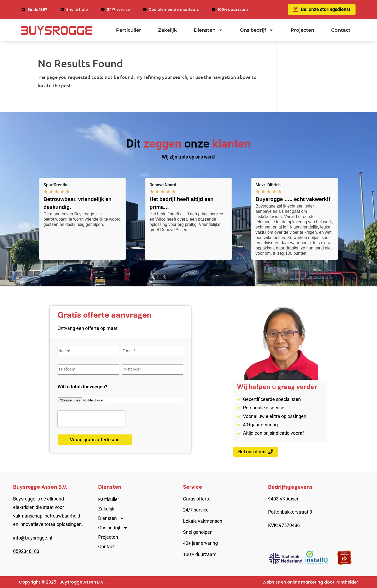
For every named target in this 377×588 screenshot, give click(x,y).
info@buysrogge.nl (33, 538)
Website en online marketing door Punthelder (310, 582)
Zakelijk (167, 30)
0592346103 (26, 551)
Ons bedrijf (257, 30)
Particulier (129, 30)
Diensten (208, 30)
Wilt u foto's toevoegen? (82, 387)
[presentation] (91, 419)
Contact (341, 30)
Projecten (302, 30)
